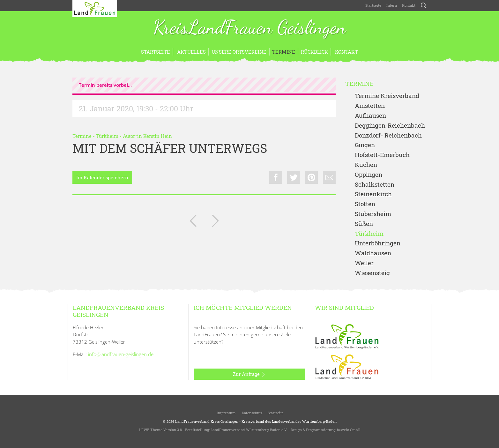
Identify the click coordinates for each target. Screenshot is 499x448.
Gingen (365, 145)
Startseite (373, 5)
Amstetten (370, 106)
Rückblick (314, 52)
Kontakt (409, 5)
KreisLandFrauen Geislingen (250, 28)
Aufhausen (370, 116)
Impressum (226, 413)
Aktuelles (191, 52)
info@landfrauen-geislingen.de (121, 354)
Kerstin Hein (158, 136)
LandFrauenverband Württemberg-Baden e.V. (249, 430)
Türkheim (107, 136)
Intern (392, 5)
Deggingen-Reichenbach (390, 126)
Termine (284, 52)
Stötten (365, 204)
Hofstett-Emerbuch (382, 155)
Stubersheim (373, 214)
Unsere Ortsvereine (239, 52)
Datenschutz (252, 413)
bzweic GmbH (349, 430)
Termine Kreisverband (387, 96)
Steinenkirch (373, 194)
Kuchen (366, 165)
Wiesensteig (372, 273)
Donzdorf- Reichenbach (388, 135)
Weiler (364, 263)
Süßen (364, 224)
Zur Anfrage (249, 374)
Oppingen (369, 175)
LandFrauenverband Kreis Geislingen (207, 421)
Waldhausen (373, 253)
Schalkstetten (375, 185)
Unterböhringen (378, 243)
